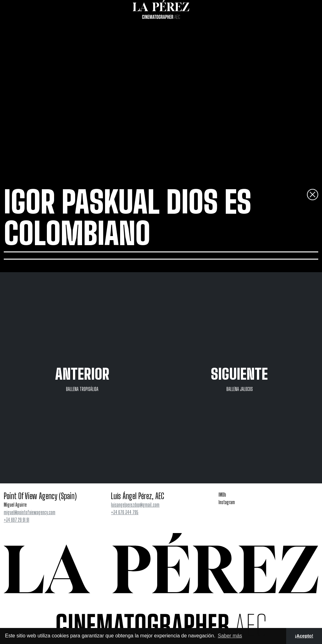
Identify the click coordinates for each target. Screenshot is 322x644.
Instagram (227, 502)
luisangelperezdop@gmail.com (135, 505)
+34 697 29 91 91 (17, 520)
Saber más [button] (230, 636)
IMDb (222, 495)
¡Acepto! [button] (304, 636)
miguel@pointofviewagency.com (30, 512)
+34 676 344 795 (125, 512)
